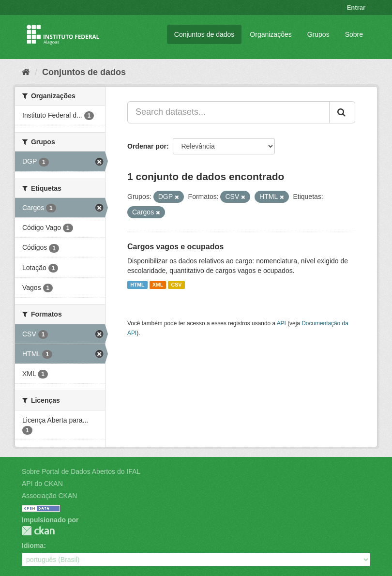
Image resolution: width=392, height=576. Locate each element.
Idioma (33, 546)
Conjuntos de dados (204, 34)
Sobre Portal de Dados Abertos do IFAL (81, 471)
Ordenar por (147, 146)
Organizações (271, 34)
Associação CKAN (49, 496)
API (281, 323)
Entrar (356, 8)
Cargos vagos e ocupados (175, 247)
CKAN (38, 531)
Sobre (354, 34)
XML (158, 285)
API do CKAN (42, 484)
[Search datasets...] (228, 112)
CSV (177, 285)
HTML (137, 285)
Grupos (318, 34)
